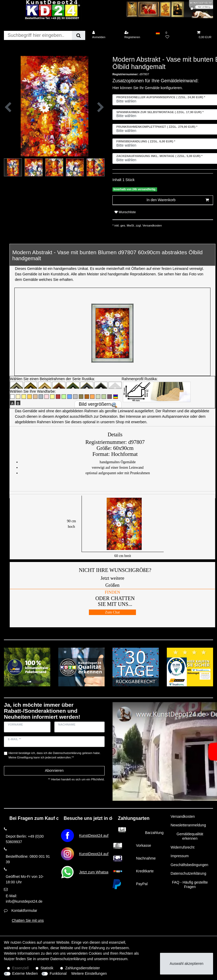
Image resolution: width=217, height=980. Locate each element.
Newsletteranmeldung (188, 825)
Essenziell (21, 968)
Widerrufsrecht (183, 847)
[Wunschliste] (178, 35)
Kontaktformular (24, 911)
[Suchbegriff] (38, 35)
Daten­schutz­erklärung (68, 959)
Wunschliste (125, 212)
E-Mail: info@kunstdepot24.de (24, 899)
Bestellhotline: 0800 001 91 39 (28, 859)
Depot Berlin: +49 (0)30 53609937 (25, 839)
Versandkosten (152, 225)
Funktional (58, 973)
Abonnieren (54, 770)
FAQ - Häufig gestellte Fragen (190, 885)
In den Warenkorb (178, 200)
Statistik (47, 968)
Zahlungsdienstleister (83, 968)
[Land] (158, 33)
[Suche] (79, 35)
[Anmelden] (105, 35)
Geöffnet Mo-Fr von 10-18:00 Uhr (25, 879)
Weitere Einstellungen (89, 973)
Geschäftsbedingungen (190, 865)
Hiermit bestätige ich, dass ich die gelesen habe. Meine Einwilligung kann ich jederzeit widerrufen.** (55, 755)
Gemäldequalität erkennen (190, 836)
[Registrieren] (137, 35)
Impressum (180, 856)
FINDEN (113, 592)
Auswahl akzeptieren (187, 964)
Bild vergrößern (95, 404)
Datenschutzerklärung (189, 873)
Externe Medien (25, 973)
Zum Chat (112, 612)
